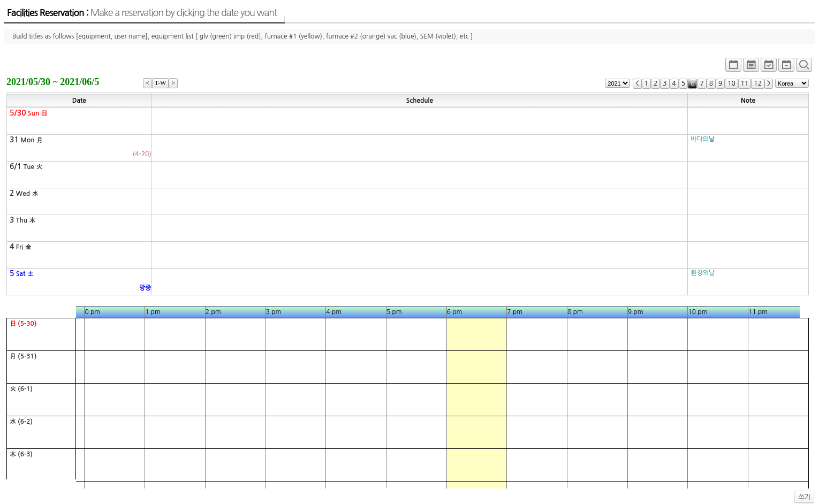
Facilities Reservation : (142, 13)
